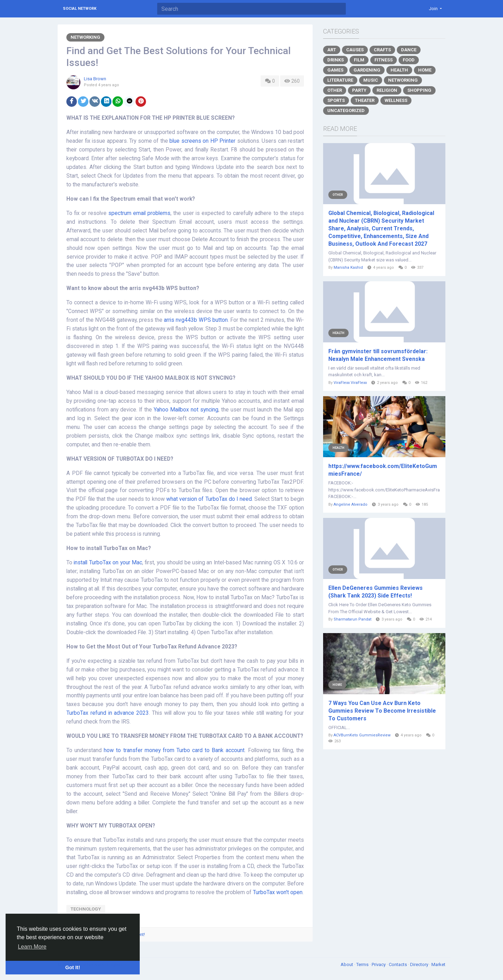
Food (409, 60)
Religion (387, 90)
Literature (340, 80)
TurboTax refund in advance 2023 (108, 713)
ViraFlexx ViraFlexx (350, 383)
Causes (355, 50)
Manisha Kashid (348, 268)
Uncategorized (346, 110)
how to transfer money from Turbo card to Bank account (174, 750)
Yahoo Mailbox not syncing (186, 410)
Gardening (367, 70)
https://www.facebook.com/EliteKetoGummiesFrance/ (383, 470)
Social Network (80, 9)
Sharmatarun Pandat (352, 619)
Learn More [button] (32, 947)
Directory (420, 964)
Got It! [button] (73, 967)
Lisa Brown (95, 79)
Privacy (379, 964)
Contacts (398, 964)
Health (399, 70)
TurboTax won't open (278, 892)
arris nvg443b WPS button (196, 320)
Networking (85, 37)
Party (359, 90)
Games (335, 70)
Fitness (384, 60)
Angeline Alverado (351, 504)
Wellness (396, 100)
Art (332, 50)
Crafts (382, 50)
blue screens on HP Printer (202, 141)
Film (359, 60)
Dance (409, 50)
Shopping (419, 90)
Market (438, 964)
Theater (365, 100)
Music (371, 80)
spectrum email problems (139, 213)
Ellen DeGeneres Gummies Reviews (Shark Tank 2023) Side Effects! (376, 592)
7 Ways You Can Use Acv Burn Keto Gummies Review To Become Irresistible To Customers (382, 711)
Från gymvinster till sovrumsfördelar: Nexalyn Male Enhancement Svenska (378, 355)
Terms (363, 964)
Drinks (336, 60)
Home (425, 70)
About (347, 964)
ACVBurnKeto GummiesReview (362, 735)
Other (335, 90)
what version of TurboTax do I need (209, 499)
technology (86, 909)
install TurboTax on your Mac (108, 563)
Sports (336, 100)
